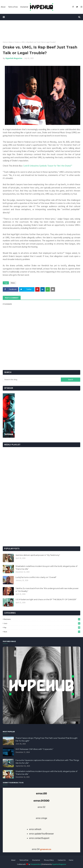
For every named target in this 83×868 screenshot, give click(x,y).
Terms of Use (24, 860)
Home (5, 42)
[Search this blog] (32, 380)
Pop (42, 627)
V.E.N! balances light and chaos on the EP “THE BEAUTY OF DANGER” (46, 599)
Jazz (42, 623)
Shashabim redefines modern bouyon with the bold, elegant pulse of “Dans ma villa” (46, 568)
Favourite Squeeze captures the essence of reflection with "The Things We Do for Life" (47, 762)
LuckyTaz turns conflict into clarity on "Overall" (36, 577)
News (11, 42)
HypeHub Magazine (14, 58)
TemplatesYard (36, 864)
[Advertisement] (41, 523)
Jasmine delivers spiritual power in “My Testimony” (38, 555)
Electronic (42, 619)
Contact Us (62, 860)
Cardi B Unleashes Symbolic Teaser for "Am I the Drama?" (48, 166)
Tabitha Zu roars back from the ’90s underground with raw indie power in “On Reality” (47, 590)
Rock (42, 632)
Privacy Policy (49, 860)
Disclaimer (36, 860)
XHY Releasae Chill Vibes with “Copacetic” (34, 749)
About (13, 860)
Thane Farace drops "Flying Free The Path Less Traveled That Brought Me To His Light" (46, 739)
